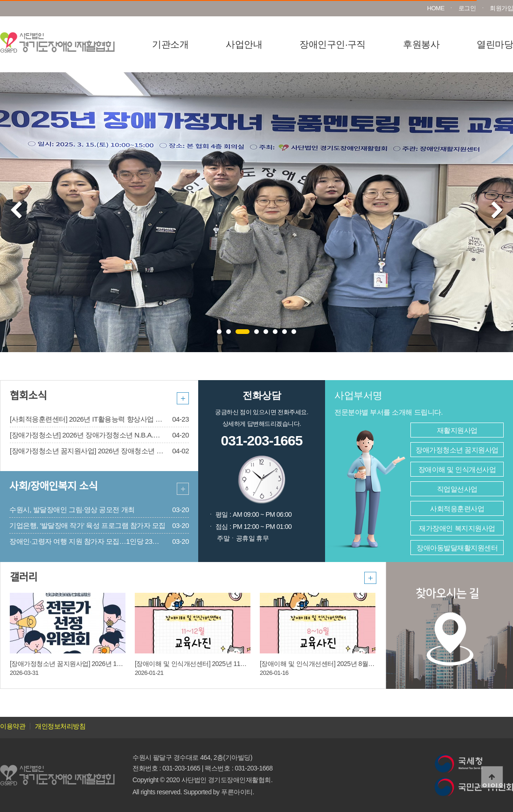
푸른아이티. (238, 792)
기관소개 (170, 44)
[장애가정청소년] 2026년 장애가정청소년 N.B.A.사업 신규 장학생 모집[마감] (123, 435)
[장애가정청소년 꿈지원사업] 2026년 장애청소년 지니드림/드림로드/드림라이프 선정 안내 (144, 451)
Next (497, 211)
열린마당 (495, 44)
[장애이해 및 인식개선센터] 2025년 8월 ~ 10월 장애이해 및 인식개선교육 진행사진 (374, 664)
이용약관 (13, 726)
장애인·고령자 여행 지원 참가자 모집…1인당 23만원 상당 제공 (103, 541)
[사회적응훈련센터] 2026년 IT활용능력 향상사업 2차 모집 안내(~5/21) (113, 419)
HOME (436, 8)
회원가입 (501, 8)
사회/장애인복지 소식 (53, 486)
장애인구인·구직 (333, 44)
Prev (16, 211)
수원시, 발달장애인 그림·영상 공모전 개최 (72, 510)
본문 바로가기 (0, 0)
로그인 (467, 8)
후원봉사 (421, 44)
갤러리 (24, 577)
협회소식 (28, 396)
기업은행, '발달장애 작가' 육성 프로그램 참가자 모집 (87, 525)
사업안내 (244, 44)
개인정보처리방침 (60, 726)
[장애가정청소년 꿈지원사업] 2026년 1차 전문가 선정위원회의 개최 (103, 664)
